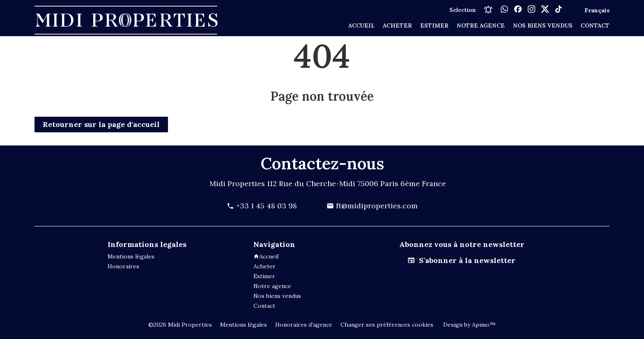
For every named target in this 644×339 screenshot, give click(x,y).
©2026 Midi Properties (180, 325)
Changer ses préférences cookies (387, 325)
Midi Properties (237, 183)
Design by (469, 325)
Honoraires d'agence (304, 325)
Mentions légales (244, 325)
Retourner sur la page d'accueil (101, 124)
